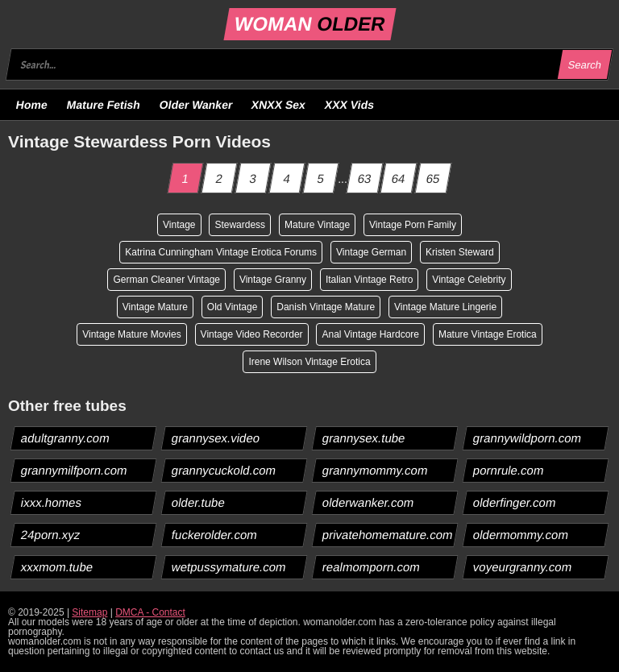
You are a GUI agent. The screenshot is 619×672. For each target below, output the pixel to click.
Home (32, 105)
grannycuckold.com (224, 470)
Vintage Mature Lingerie (445, 307)
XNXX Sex (279, 105)
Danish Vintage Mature (326, 307)
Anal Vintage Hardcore (370, 334)
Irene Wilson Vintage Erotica (309, 362)
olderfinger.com (515, 502)
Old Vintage (233, 307)
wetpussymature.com (229, 567)
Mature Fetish (103, 105)
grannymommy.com (376, 470)
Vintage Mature (155, 307)
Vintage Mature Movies (132, 334)
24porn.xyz (51, 535)
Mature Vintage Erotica (488, 334)
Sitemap (89, 612)
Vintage (179, 225)
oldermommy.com (521, 535)
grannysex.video (216, 438)
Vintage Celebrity (469, 280)
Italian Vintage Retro (370, 280)
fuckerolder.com (215, 535)
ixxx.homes (52, 502)
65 (434, 178)
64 (399, 178)
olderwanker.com (368, 502)
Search (584, 65)
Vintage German (371, 252)
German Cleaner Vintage (166, 280)
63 (364, 178)
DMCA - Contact (150, 612)
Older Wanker (195, 105)
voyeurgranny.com (523, 567)
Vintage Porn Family (413, 225)
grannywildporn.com (528, 438)
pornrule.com (509, 470)
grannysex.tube (364, 438)
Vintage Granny (273, 280)
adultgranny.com (66, 438)
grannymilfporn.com (75, 470)
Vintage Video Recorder (252, 334)
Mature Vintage (317, 225)
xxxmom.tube (57, 567)
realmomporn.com (372, 567)
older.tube (199, 502)
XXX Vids (350, 105)
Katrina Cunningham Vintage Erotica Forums (221, 252)
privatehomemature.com (388, 535)
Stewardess (240, 225)
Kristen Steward (460, 252)
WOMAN (309, 24)
